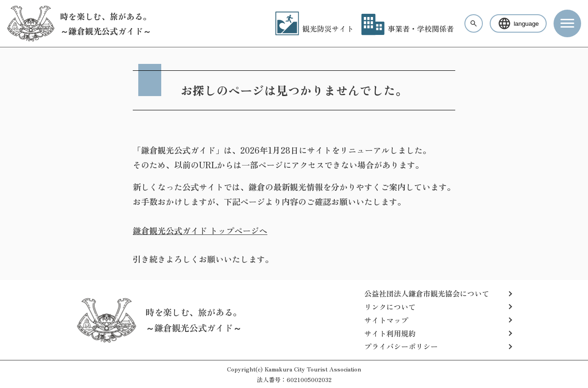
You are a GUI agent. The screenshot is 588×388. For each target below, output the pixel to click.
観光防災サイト (314, 29)
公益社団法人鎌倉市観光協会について (427, 293)
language (518, 23)
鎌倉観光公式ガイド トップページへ (200, 230)
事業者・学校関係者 (407, 29)
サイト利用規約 (390, 333)
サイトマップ (386, 320)
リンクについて (390, 307)
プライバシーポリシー (401, 346)
